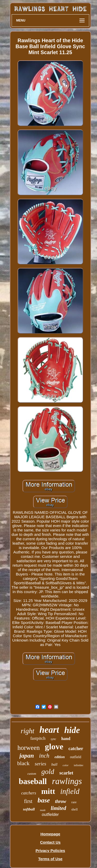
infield (70, 791)
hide (72, 730)
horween (28, 748)
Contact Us (50, 842)
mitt (48, 791)
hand (66, 739)
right (28, 731)
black (24, 763)
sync (53, 739)
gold (48, 771)
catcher (76, 749)
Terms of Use (50, 859)
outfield (76, 757)
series (40, 764)
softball (29, 809)
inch (44, 756)
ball (54, 764)
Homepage (50, 834)
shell (75, 809)
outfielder (50, 814)
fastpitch (38, 738)
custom (32, 774)
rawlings (67, 781)
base (44, 800)
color (66, 765)
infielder (79, 765)
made (43, 810)
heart (49, 730)
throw (61, 801)
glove (54, 746)
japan (27, 756)
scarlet (66, 773)
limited (58, 808)
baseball (33, 781)
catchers (29, 793)
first (28, 801)
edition (60, 757)
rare (74, 802)
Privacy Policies (50, 851)
